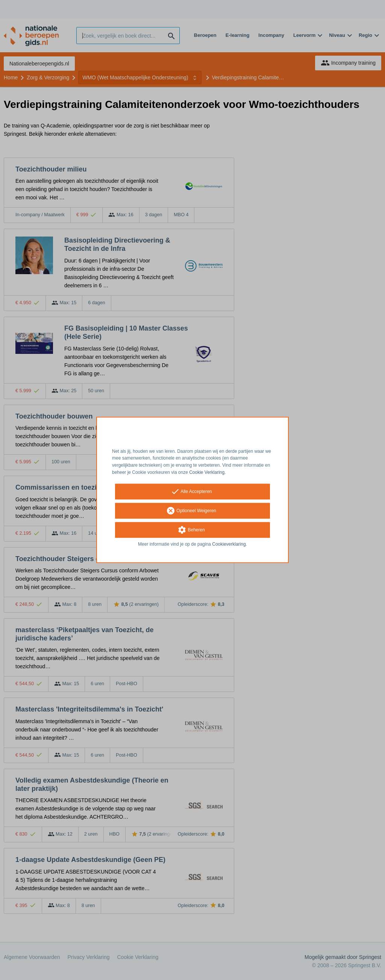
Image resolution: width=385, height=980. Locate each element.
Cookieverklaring (229, 544)
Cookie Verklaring (207, 472)
